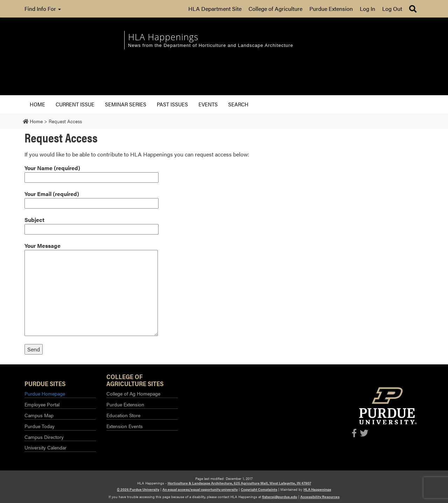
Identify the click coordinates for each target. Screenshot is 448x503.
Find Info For (43, 9)
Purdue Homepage (45, 393)
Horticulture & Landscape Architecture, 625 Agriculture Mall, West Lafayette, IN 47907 (239, 483)
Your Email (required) (92, 198)
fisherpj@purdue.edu (280, 497)
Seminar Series (126, 104)
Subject (92, 224)
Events (208, 104)
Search (238, 104)
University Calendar (45, 447)
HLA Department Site (215, 9)
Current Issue (75, 104)
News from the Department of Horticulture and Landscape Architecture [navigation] (211, 45)
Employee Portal (42, 404)
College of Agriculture (275, 9)
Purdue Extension (331, 9)
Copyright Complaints (259, 489)
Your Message (91, 289)
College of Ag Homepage (133, 393)
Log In (367, 9)
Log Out (392, 9)
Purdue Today (40, 426)
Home (37, 104)
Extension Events (125, 426)
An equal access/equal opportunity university (200, 489)
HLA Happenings (317, 489)
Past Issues (172, 104)
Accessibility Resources (320, 497)
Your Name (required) (92, 173)
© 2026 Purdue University (138, 489)
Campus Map (39, 415)
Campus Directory (44, 437)
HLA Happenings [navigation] (163, 37)
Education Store (123, 415)
